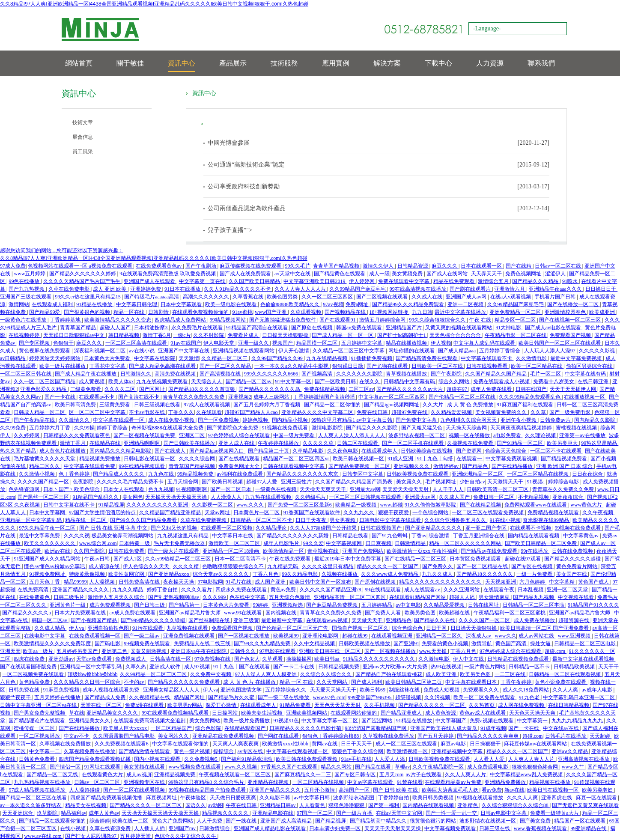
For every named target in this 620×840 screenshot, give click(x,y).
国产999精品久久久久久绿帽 (154, 620)
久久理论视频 (541, 435)
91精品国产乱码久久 (96, 497)
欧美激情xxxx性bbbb (286, 744)
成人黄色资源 (441, 713)
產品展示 (233, 63)
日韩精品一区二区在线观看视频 (565, 674)
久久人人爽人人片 (466, 774)
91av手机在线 (356, 759)
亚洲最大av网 (365, 489)
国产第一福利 (384, 805)
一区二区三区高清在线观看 (137, 343)
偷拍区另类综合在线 (590, 366)
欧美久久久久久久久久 (50, 543)
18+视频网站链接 (389, 312)
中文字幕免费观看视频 (512, 459)
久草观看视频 (306, 312)
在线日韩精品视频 (569, 705)
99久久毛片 (298, 266)
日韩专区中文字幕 (363, 474)
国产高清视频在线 (221, 374)
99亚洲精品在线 (589, 828)
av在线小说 (142, 351)
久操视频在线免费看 (471, 443)
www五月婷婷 (30, 274)
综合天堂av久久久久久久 (221, 574)
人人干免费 (210, 821)
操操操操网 (299, 659)
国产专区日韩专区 (356, 774)
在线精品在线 (106, 443)
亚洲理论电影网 (321, 636)
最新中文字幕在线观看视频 (584, 659)
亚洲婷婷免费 (146, 289)
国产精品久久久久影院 (372, 428)
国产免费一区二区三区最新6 (300, 505)
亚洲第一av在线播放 (583, 435)
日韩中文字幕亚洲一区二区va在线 (39, 705)
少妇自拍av (472, 482)
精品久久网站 (337, 767)
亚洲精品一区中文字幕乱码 (31, 520)
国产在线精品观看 (240, 459)
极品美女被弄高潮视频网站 (123, 536)
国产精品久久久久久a (27, 613)
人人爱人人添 (390, 759)
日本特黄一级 (135, 543)
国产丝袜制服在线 (210, 620)
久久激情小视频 (37, 474)
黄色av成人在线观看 (483, 713)
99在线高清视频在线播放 (419, 289)
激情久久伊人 (379, 266)
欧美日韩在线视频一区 (359, 459)
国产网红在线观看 (279, 736)
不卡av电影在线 (147, 412)
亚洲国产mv (183, 828)
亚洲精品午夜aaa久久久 (556, 289)
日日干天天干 (357, 744)
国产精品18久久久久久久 (485, 574)
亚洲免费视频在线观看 (189, 636)
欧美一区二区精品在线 (537, 366)
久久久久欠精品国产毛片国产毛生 (82, 281)
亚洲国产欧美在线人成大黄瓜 (444, 728)
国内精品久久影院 (595, 420)
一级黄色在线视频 (276, 489)
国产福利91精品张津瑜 (247, 759)
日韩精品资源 (413, 266)
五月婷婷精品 (377, 605)
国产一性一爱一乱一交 (452, 813)
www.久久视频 (241, 767)
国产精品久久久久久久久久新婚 (293, 536)
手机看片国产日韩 (556, 297)
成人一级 (379, 274)
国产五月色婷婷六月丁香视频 (267, 405)
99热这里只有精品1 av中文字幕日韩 (352, 420)
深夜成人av (479, 636)
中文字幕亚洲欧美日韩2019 (315, 281)
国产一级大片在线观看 (174, 551)
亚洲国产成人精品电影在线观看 (270, 828)
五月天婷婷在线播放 (58, 697)
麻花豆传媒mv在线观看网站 (536, 744)
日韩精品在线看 (351, 536)
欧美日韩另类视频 (434, 798)
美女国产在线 (572, 574)
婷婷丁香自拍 (163, 590)
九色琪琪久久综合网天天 (469, 420)
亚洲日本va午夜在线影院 (199, 651)
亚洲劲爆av (61, 659)
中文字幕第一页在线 (203, 281)
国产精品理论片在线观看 (37, 721)
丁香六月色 (266, 574)
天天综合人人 (207, 381)
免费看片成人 (244, 335)
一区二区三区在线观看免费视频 (488, 512)
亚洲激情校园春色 (566, 312)
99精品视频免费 (196, 474)
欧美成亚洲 (603, 312)
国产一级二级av (142, 636)
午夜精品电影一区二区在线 (516, 335)
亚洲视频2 (240, 397)
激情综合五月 (494, 281)
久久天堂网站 (332, 682)
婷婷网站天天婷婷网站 (55, 358)
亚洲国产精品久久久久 (276, 790)
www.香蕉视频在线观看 (541, 828)
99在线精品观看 (383, 590)
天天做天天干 (368, 620)
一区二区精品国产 (172, 728)
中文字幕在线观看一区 (119, 420)
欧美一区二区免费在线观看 (485, 697)
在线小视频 (73, 828)
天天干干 (608, 667)
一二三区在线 (511, 674)
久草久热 (136, 667)
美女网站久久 (174, 736)
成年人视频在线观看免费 (112, 690)
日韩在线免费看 (127, 551)
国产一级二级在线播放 (284, 697)
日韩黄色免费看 (37, 759)
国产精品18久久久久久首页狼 (202, 389)
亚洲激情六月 (510, 289)
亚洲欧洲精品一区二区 (478, 474)
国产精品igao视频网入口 (218, 451)
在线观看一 (470, 459)
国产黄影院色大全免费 (233, 428)
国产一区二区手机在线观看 (413, 443)
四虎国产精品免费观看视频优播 (95, 759)
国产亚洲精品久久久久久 (434, 528)
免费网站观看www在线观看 (536, 505)
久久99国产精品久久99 (278, 358)
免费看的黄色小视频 (446, 643)
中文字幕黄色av (581, 536)
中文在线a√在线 (562, 728)
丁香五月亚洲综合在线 (479, 536)
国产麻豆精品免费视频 (332, 605)
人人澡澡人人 (227, 497)
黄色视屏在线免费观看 (45, 351)
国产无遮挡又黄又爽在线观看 (585, 805)
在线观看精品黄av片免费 (453, 782)
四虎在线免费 (30, 659)
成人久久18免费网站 (526, 690)
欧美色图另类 (283, 297)
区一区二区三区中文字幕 (98, 412)
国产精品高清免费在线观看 (427, 358)
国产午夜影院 (447, 374)
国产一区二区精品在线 (483, 566)
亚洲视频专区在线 (145, 782)
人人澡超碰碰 (85, 790)
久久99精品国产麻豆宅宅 (358, 289)
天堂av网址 (218, 512)
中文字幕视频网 (344, 543)
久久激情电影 (532, 358)
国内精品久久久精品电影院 (121, 451)
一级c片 (182, 335)
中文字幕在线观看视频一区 (298, 751)
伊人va (77, 628)
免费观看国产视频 (571, 335)
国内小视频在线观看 (158, 759)
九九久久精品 (128, 590)
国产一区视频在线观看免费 (145, 435)
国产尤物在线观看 (388, 366)
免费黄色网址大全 (240, 466)
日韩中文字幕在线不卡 (70, 505)
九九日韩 (422, 312)
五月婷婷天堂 (136, 836)
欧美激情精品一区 (284, 551)
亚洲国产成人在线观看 (150, 281)
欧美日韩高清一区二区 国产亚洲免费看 (545, 628)
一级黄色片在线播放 (24, 320)
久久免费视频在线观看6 (122, 744)
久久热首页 (482, 705)
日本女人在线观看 (124, 489)
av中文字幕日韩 (312, 798)
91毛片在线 (239, 582)
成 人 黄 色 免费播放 (471, 405)
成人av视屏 (139, 774)
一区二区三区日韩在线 (26, 374)
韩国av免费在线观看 (360, 328)
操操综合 (224, 751)
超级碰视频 (409, 697)
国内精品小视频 (291, 420)
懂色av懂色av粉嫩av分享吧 (55, 566)
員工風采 (83, 152)
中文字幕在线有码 (586, 374)
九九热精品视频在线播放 (43, 782)
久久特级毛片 (311, 497)
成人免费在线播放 (535, 620)
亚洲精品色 (399, 620)
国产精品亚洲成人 (402, 713)
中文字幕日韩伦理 (137, 304)
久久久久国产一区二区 (485, 620)
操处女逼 (541, 643)
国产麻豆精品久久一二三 (303, 774)
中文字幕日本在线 (233, 536)
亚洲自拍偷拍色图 (109, 628)
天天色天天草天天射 (338, 705)
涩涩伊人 (556, 274)
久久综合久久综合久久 (326, 674)
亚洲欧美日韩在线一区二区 (330, 651)
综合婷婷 (100, 821)
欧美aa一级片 (39, 651)
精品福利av (73, 813)
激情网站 (19, 304)
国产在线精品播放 (513, 466)
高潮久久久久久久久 (207, 297)
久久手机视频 (380, 705)
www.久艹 (574, 767)
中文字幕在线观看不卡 (487, 358)
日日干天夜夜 (311, 520)
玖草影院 (48, 813)
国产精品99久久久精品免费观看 (409, 304)
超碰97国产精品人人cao (252, 412)
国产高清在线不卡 (139, 397)
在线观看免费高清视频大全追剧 (150, 721)
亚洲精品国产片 (404, 328)
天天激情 (189, 358)
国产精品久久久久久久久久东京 (303, 474)
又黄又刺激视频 (149, 651)
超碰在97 (458, 389)
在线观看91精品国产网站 (418, 597)
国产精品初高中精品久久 (379, 821)
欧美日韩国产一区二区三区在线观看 (560, 343)
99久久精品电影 (300, 574)
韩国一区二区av (50, 620)
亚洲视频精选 (288, 605)
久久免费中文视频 (211, 674)
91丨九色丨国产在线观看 (242, 667)
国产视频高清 (317, 374)
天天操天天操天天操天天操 (177, 497)
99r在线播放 (535, 551)
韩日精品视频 (124, 335)
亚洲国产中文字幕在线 (184, 351)
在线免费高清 (34, 590)
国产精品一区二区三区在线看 (34, 798)
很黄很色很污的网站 (434, 821)
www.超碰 (391, 505)
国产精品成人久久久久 (119, 474)
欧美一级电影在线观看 (231, 304)
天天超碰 (601, 736)
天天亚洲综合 (18, 813)
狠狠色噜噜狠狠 (347, 805)
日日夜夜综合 (588, 474)
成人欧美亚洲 (442, 674)
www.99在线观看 (243, 613)
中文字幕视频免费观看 (451, 828)
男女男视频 (343, 520)
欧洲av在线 (58, 551)
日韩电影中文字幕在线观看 (391, 520)
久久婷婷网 (27, 435)
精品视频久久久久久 (226, 813)
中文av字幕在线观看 (371, 782)
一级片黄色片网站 (485, 667)
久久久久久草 (319, 443)
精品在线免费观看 (455, 281)
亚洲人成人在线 (237, 443)
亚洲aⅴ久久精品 (570, 751)
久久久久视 (77, 536)
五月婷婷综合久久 (286, 690)
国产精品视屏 (331, 821)
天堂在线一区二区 (102, 705)
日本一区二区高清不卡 (241, 559)
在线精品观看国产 (246, 728)
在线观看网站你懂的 (354, 713)
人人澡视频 (103, 582)
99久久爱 (313, 543)
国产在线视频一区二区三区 (571, 320)
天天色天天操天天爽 (533, 713)
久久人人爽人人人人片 (301, 289)
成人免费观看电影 (488, 767)
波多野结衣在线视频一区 (488, 821)
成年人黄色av (104, 813)
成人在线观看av (423, 590)
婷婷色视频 (256, 420)
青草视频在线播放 (407, 374)
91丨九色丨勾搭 (436, 459)
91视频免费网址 (48, 574)
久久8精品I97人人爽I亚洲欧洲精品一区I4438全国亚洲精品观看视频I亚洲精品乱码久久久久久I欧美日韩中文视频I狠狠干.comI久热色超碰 (154, 4)
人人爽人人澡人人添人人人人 (352, 435)
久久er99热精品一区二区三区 (179, 559)
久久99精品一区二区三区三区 (154, 674)
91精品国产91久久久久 (593, 605)
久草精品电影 (309, 451)
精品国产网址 (190, 697)
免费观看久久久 (481, 690)
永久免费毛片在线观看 (198, 328)
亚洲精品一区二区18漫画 (231, 551)
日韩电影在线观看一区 (150, 459)
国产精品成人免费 (106, 697)
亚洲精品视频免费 (175, 774)
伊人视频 (441, 343)
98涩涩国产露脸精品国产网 (376, 728)
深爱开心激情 (222, 705)
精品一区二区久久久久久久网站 (466, 543)
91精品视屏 (111, 505)
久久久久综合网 (198, 459)
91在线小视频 (505, 520)
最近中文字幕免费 (40, 536)
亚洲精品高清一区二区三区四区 (350, 597)
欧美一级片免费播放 (247, 721)
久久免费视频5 (201, 759)
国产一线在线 (242, 821)
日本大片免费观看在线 (81, 613)
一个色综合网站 (431, 512)
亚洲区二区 (192, 435)
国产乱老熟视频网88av (174, 597)
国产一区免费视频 (219, 420)
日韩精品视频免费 (339, 667)
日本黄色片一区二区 (257, 512)
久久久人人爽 (523, 798)
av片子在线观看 (424, 774)
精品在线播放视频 (407, 343)
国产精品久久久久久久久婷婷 (83, 274)
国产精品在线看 (374, 767)
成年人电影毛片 (282, 543)
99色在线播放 (25, 281)
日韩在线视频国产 (382, 528)
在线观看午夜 (499, 590)
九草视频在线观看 (188, 628)
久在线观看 (209, 412)
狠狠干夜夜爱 (394, 512)
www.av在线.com (43, 836)
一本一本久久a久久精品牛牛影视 (292, 366)
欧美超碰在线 (455, 613)
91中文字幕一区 (294, 381)
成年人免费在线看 (492, 389)
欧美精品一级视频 (356, 505)
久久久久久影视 (598, 351)
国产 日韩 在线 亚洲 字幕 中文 (114, 528)
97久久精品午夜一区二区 (48, 528)
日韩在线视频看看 (487, 366)
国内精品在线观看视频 (534, 536)
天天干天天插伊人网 (574, 389)
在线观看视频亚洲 (392, 636)
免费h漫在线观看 (145, 705)
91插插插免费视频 (372, 358)
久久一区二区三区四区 (328, 297)
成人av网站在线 (537, 636)
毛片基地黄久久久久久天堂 (45, 459)
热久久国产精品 (19, 451)
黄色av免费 (284, 590)
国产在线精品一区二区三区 (416, 559)
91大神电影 (509, 328)
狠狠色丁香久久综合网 (358, 751)
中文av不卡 (77, 736)
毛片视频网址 (441, 482)
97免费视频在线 (213, 659)
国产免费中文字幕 (417, 420)
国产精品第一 (185, 605)
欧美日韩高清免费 (76, 405)
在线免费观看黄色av (159, 266)
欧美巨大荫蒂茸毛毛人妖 (451, 790)
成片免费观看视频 (111, 605)
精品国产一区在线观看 (580, 821)
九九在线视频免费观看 (162, 381)
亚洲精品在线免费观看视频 (224, 736)
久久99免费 (13, 428)
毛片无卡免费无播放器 (180, 543)
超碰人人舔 (463, 597)
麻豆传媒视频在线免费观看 (251, 266)
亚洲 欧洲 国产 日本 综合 (565, 466)
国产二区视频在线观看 (383, 297)
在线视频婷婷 (25, 335)
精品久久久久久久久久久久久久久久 (441, 582)
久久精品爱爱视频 (452, 412)
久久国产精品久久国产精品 (496, 374)
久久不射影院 (209, 335)
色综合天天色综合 (506, 451)
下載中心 (438, 63)
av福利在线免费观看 (240, 474)
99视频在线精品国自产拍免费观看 (208, 790)
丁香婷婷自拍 (394, 798)
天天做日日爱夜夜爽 (234, 798)
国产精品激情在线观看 (145, 751)
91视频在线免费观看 (285, 428)
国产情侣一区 (66, 767)
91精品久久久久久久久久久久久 (380, 659)
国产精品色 (475, 466)
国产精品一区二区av (249, 381)
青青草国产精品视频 (337, 266)
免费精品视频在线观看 (554, 512)
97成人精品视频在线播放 (37, 790)
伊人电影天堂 (219, 343)
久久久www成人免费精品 (390, 574)
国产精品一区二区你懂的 (333, 405)
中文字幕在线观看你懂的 (181, 744)
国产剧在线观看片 (471, 289)
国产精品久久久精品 (536, 281)
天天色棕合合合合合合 (456, 335)
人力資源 (490, 63)
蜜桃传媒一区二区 (35, 728)
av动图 (216, 805)
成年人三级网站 (272, 397)
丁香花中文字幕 (108, 366)
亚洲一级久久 (254, 343)
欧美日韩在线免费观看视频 (307, 759)
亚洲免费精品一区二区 (516, 312)
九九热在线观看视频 (269, 497)
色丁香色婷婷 (75, 474)
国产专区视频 (35, 343)
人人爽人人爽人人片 (532, 759)
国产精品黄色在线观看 (340, 274)
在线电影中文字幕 (45, 636)
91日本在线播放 (183, 289)
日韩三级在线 (495, 828)
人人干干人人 (449, 489)
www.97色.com (329, 697)
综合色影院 (209, 728)
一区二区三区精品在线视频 (538, 474)
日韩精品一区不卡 (530, 667)
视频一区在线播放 (470, 435)
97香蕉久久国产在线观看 (290, 767)
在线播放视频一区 (585, 397)
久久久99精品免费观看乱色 (530, 397)
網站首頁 (79, 63)
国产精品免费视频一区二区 (360, 466)
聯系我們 (541, 63)
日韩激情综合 (215, 828)
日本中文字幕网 (48, 512)
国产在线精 (519, 266)
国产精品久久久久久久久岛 (270, 389)
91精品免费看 (296, 705)
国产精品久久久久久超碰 (573, 559)
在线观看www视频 (328, 620)
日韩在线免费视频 (573, 551)
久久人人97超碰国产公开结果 (324, 528)
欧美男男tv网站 (185, 705)
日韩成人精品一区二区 (40, 412)
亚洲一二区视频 (466, 304)
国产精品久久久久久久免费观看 (184, 682)
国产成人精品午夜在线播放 (86, 374)
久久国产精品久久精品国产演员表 (354, 482)
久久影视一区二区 (213, 505)
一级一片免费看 (535, 574)
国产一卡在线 (61, 397)
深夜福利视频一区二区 (100, 351)
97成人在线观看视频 (207, 405)
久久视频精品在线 (150, 697)
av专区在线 (250, 751)
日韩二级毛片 (70, 597)
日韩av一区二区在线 (558, 266)
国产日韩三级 (150, 605)
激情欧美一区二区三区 (235, 543)
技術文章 (83, 122)
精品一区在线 (130, 312)
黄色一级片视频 (192, 751)
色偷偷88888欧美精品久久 (291, 304)
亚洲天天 (10, 651)
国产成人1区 (128, 559)
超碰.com (556, 651)
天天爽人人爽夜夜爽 (236, 744)
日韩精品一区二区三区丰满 (534, 605)
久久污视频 (438, 697)
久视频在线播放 (340, 574)
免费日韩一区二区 (494, 497)
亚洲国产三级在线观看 (26, 297)
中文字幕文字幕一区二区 (330, 721)
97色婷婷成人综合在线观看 (240, 435)
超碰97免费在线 (410, 412)
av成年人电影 (597, 690)
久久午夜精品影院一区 (439, 767)
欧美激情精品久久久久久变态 (118, 320)
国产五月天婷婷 (436, 736)
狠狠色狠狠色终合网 (535, 767)
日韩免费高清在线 (140, 582)
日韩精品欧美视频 (575, 667)
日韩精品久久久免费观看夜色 (77, 435)
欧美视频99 (287, 636)
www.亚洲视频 (575, 636)
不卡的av (134, 682)
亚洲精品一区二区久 (440, 636)
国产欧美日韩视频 (223, 482)
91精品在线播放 (95, 304)
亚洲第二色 (115, 651)
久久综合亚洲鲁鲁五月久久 (456, 520)
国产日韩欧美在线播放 (190, 443)
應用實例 (336, 63)
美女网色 (133, 497)
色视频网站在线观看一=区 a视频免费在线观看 (80, 266)
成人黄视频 (92, 381)
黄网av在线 (325, 744)
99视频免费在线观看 (148, 643)
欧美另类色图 (421, 613)
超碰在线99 (356, 636)
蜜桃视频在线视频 (577, 428)
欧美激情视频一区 (408, 751)
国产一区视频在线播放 (244, 636)
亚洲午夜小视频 (519, 420)
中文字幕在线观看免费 (90, 466)
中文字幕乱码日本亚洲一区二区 (580, 697)
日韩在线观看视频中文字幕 (294, 466)
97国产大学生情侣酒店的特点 (103, 512)
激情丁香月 (73, 443)
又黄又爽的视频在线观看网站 (459, 328)
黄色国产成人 (594, 582)
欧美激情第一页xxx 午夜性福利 (423, 551)
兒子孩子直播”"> (230, 230)
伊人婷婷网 (362, 281)
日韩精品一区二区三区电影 (586, 643)
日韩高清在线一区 (171, 659)
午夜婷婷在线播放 (279, 443)
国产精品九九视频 (534, 597)
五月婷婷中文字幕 (362, 343)
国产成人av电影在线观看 (554, 328)
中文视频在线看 (577, 597)
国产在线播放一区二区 (574, 304)
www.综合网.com (98, 543)
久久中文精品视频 (315, 643)
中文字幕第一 (533, 721)
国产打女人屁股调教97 (91, 836)
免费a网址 (358, 304)
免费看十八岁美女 (554, 381)
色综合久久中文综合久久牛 (186, 836)
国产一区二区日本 (231, 489)
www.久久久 (251, 505)
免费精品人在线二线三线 (203, 643)
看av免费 (492, 790)
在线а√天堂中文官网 (400, 813)
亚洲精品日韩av (278, 805)
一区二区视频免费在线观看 (34, 674)
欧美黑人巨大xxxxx (126, 728)
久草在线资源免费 (111, 828)
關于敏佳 (130, 63)
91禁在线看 (410, 782)
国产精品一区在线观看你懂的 (53, 821)
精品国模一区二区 (317, 343)
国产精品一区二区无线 (53, 774)
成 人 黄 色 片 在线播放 (250, 682)
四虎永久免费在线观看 (242, 590)
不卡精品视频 (534, 497)
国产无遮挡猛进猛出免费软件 (283, 320)
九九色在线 (162, 474)
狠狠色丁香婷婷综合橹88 (331, 736)
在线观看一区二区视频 (227, 528)
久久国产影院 (90, 551)
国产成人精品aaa (458, 351)
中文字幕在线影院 (155, 358)
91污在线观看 (148, 628)
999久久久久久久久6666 (272, 374)
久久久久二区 (121, 389)
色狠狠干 (63, 343)
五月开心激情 (320, 790)
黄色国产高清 (511, 643)
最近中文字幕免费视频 (577, 358)
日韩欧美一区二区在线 (438, 366)
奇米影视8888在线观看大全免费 (168, 428)
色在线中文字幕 (248, 597)
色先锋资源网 (25, 489)
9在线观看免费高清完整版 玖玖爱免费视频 (168, 274)
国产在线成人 (171, 451)
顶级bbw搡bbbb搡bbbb (93, 674)
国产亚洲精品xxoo (169, 574)
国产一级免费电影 (571, 412)
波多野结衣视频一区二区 (417, 435)
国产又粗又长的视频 (174, 528)
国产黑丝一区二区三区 (44, 497)
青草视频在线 (323, 551)
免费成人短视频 (442, 690)
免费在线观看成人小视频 (502, 381)
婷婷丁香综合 (113, 428)
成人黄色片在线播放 (63, 451)
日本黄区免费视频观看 (476, 559)
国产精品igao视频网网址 (392, 405)
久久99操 (84, 428)
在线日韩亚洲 (594, 381)
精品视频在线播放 (550, 782)
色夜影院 (84, 482)
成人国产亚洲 (271, 582)
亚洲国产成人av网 (467, 297)
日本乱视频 (531, 590)
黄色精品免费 (35, 682)
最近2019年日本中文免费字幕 (348, 559)
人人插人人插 (150, 828)
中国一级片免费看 (294, 435)
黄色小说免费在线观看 (561, 682)
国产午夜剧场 (201, 266)
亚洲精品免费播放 (506, 782)
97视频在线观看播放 (481, 798)
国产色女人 (247, 659)
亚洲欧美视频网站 (307, 713)
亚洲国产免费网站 (363, 551)
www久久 (506, 636)
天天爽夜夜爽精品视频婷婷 (522, 428)
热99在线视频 (446, 667)
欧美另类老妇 (598, 790)
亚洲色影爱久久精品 (44, 389)
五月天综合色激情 (290, 597)
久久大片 (434, 405)
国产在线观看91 (338, 320)
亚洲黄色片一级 (68, 605)
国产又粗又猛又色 (422, 428)
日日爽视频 (379, 543)
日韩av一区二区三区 (98, 782)
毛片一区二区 (546, 374)
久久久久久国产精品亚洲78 (331, 590)
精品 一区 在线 (297, 682)
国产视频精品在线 (346, 312)
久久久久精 (186, 566)
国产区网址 (153, 389)
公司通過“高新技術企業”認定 (246, 165)
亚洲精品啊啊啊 (142, 443)
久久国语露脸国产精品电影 (124, 736)
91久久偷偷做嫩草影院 (431, 505)
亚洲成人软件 (165, 667)
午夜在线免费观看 (291, 559)
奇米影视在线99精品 (547, 520)
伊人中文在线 (469, 659)
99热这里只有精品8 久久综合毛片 (207, 782)
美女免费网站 (205, 721)
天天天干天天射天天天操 (393, 828)
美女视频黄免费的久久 (502, 412)
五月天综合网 (183, 482)
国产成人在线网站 (448, 274)
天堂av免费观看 (95, 659)
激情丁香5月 (157, 335)
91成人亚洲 (401, 459)
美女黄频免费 (408, 274)
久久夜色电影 (343, 451)
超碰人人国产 (116, 328)
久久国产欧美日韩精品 (255, 281)
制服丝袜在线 (405, 690)
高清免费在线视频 (176, 374)
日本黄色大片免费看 (108, 358)
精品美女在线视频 (86, 805)
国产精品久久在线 (435, 620)
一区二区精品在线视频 (319, 782)
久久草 (539, 412)
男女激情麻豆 (495, 597)
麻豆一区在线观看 (597, 798)
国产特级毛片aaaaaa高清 (152, 297)
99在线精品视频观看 (142, 466)
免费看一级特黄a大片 (555, 813)
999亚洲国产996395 (370, 697)
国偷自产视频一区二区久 (361, 628)
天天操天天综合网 (467, 428)
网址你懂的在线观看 (412, 351)
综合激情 (440, 536)
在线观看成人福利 (53, 304)
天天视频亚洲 (501, 582)
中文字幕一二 (45, 751)
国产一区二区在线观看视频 (135, 790)
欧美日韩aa (328, 659)
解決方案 (387, 63)
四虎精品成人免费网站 (181, 320)
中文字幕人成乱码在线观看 (485, 343)
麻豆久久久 (445, 266)
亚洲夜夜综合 (568, 497)
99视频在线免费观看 (578, 528)
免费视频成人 (131, 659)
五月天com (392, 774)
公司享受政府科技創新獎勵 (244, 186)
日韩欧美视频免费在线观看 (418, 474)
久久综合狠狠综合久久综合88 (516, 805)
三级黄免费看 (86, 389)
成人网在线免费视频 (522, 705)
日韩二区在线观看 (358, 443)
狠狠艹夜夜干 (16, 697)
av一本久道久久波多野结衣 (31, 805)
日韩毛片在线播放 (566, 736)
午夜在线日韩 (242, 805)
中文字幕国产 (452, 721)
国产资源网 (469, 451)
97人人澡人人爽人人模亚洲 (267, 674)
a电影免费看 (508, 435)
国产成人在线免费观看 (246, 274)
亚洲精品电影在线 (273, 813)
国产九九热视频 (27, 289)
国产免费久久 (438, 566)
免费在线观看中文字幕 (404, 281)
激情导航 (482, 643)
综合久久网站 (455, 381)
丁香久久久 (181, 412)
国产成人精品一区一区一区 (343, 335)
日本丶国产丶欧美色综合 (72, 489)
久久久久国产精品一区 (44, 482)
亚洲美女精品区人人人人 (172, 690)
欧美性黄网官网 (127, 574)
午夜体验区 (194, 798)
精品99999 (75, 582)
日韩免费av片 (556, 420)
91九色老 (530, 697)
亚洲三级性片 (297, 482)
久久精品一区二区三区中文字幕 (349, 351)
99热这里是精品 (600, 443)
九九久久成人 (438, 574)
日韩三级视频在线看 (158, 405)
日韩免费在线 (25, 690)
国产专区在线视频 (532, 566)
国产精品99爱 (45, 312)
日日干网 (437, 628)
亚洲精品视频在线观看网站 (244, 351)
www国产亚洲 (271, 312)
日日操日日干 (601, 289)
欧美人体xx (121, 381)
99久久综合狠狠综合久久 (438, 320)
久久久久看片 (197, 590)
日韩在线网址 (484, 605)
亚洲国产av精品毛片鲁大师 (190, 613)
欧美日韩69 (373, 690)
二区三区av (361, 389)
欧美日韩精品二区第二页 (414, 682)
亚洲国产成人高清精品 (287, 821)
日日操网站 (225, 713)
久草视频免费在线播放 (90, 751)
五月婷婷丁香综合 (500, 351)
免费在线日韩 (373, 412)
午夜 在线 (481, 320)
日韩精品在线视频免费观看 (519, 659)
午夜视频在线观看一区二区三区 (235, 774)
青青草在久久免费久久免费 (194, 397)
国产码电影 (108, 643)
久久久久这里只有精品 (328, 566)
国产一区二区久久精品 (226, 366)
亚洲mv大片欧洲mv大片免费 (396, 667)
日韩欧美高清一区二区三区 (498, 489)
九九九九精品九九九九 (578, 721)
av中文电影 (408, 605)
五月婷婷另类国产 (78, 651)
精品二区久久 (45, 466)
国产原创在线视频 (312, 328)
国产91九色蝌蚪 (390, 536)
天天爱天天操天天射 (406, 489)
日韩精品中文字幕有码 (410, 381)
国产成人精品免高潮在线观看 (163, 366)
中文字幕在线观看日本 (472, 682)
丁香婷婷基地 (66, 320)
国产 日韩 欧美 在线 (396, 790)
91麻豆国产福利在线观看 (526, 405)
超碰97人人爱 (262, 482)
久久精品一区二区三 (225, 358)
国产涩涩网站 (377, 721)
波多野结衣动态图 (354, 798)
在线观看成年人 (380, 451)
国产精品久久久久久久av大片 (410, 389)
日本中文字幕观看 (182, 304)
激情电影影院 (328, 428)
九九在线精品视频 (327, 358)
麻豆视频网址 (162, 798)
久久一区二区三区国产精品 (45, 381)
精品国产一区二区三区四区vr (297, 459)
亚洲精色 (468, 805)
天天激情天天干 (506, 482)
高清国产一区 (355, 790)
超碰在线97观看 (523, 559)
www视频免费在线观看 (195, 767)
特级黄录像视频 (88, 574)
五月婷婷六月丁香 (50, 428)
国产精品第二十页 (269, 451)
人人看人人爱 (490, 759)
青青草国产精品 (79, 328)
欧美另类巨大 (563, 443)
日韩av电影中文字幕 (504, 813)
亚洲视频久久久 (412, 466)
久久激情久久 (75, 420)
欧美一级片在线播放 (63, 366)
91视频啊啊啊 (192, 489)
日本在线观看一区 (482, 266)
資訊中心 (182, 63)
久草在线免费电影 (70, 289)
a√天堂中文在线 (293, 274)
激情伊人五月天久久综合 (117, 597)
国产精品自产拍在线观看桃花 (389, 674)
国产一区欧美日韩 (336, 381)
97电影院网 (210, 582)
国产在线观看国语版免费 (29, 667)
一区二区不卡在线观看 (556, 451)
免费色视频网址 (524, 274)
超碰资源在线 (574, 620)
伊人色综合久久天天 (147, 566)
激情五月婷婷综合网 (383, 320)
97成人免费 (13, 266)
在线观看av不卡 (97, 397)
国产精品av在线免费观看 (489, 551)
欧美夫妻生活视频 (262, 713)
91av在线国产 (186, 343)
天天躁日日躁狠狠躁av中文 (75, 335)
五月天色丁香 (45, 582)
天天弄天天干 (487, 274)
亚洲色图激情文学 (242, 690)
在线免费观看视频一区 (95, 636)
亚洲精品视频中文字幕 (458, 751)
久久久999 (215, 597)
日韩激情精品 (411, 543)
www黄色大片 (587, 505)
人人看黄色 (313, 805)
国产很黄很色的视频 (88, 312)
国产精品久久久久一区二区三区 (146, 805)
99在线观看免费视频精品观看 (176, 713)
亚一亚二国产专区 (487, 528)
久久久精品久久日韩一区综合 (88, 682)
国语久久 (196, 805)
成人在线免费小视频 (172, 420)
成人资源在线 (105, 566)
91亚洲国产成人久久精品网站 (48, 559)
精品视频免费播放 (100, 459)
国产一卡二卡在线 (294, 667)
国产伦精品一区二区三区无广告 (293, 628)
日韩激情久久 (136, 374)
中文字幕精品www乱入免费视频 (527, 774)
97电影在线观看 (278, 651)
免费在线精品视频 (325, 389)
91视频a (537, 482)
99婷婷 (261, 605)
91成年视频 (493, 728)
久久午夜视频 (598, 512)
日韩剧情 (159, 312)
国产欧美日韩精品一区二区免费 (541, 543)
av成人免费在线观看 (133, 613)
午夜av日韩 (98, 559)
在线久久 (370, 381)
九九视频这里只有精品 (183, 536)
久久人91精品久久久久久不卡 (238, 289)
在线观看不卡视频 (531, 528)
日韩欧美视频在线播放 (365, 643)
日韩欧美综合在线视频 (427, 451)
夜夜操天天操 (179, 582)
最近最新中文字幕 (282, 620)
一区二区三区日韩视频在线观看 (366, 497)
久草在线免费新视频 (204, 520)
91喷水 (571, 281)
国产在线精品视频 (481, 505)
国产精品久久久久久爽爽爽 (488, 736)
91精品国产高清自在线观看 (258, 328)
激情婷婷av (447, 466)
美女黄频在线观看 (145, 767)
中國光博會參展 (229, 143)
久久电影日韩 (276, 798)
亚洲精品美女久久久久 (113, 713)
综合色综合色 (408, 628)
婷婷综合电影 (564, 482)
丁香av (419, 536)
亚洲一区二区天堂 (568, 590)
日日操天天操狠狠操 (286, 335)
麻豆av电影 (454, 744)
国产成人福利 (367, 682)
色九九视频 (161, 489)
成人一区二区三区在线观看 (407, 744)
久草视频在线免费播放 (389, 736)
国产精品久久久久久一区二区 (432, 705)
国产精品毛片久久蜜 (232, 697)
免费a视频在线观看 (492, 721)
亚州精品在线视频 (269, 782)
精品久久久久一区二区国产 (388, 566)
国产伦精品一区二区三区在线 (463, 397)
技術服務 (284, 63)
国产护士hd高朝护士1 (402, 335)
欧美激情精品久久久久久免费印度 (53, 643)
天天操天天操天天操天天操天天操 (161, 813)
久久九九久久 (359, 512)
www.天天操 (434, 651)
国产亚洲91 (406, 643)
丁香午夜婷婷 (517, 682)
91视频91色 (286, 721)
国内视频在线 (282, 613)
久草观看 (273, 659)
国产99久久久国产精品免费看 (144, 520)
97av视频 (333, 304)
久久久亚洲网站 (462, 590)
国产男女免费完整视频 (40, 713)
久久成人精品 (50, 628)
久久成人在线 (428, 297)
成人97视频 (198, 667)
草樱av (402, 767)
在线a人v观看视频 (511, 297)
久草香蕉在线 (249, 297)
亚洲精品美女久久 (90, 721)
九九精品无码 (283, 566)
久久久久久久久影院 (360, 374)
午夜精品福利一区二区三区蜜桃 (510, 613)
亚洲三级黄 (246, 620)
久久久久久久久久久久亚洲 (158, 505)
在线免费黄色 (35, 597)
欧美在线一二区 (131, 821)
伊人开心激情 (294, 351)
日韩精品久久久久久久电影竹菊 (306, 728)
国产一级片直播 (355, 813)
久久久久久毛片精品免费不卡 (131, 482)
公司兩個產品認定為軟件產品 (247, 208)
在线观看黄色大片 (103, 774)
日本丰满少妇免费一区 (335, 828)
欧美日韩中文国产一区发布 (321, 582)
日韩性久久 (243, 651)
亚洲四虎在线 (557, 798)
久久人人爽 (566, 690)
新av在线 (514, 790)
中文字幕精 (562, 582)
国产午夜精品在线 (35, 420)
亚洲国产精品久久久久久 (81, 590)
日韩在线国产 (532, 389)
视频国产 (283, 343)
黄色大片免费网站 (173, 821)
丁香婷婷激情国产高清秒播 (325, 397)
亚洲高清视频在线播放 (584, 759)
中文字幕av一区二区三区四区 (392, 397)
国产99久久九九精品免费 (263, 643)
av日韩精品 (13, 358)
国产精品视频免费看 (565, 459)
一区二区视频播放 (40, 736)
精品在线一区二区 (86, 520)
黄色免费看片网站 (577, 566)
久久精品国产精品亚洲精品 (171, 512)
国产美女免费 (536, 821)
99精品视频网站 (228, 320)
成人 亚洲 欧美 (110, 289)
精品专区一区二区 (516, 320)
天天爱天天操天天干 (334, 690)
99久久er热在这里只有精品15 (88, 297)
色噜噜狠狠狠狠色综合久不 (234, 566)
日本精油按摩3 (151, 328)
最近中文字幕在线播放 (461, 312)
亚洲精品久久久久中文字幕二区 (318, 412)
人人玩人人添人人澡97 (550, 351)
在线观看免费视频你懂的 (201, 312)
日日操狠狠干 (486, 744)
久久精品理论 (272, 528)
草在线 (77, 713)
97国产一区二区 (315, 813)
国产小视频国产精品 (94, 620)
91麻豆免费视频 (62, 690)
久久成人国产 (455, 497)
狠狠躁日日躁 (348, 366)
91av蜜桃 (242, 312)
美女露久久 (410, 482)
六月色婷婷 (533, 582)
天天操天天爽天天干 (323, 489)
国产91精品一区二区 (520, 443)
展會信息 (83, 137)
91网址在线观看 (103, 767)
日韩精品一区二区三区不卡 (262, 520)
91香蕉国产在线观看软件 (312, 512)
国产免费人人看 (383, 613)
